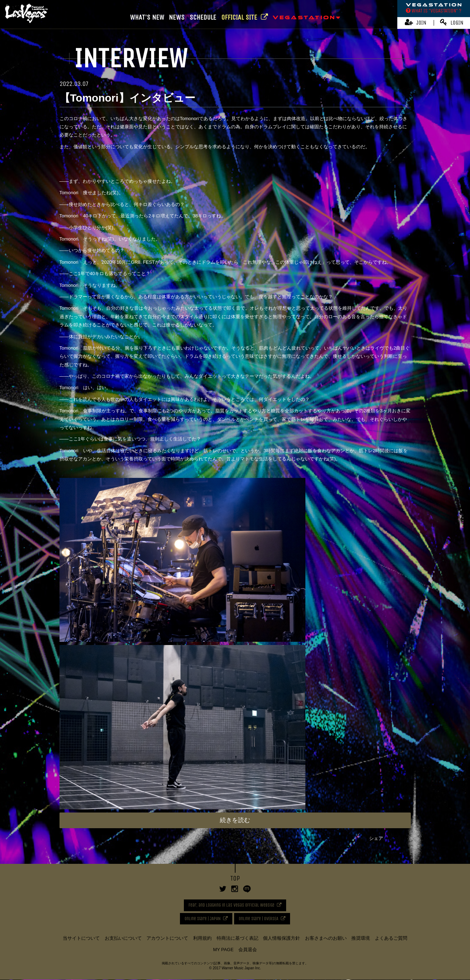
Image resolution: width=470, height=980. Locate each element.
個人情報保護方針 (282, 938)
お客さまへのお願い (326, 938)
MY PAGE (223, 950)
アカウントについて (167, 938)
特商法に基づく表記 (237, 938)
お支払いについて (123, 938)
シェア (376, 838)
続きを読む (235, 820)
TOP (235, 878)
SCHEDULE (203, 17)
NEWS (177, 17)
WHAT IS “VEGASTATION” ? (434, 11)
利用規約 (202, 938)
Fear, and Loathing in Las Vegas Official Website (231, 905)
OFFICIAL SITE (245, 17)
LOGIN (452, 22)
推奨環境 (361, 938)
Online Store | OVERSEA (259, 919)
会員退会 (248, 950)
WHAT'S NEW (147, 17)
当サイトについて (81, 938)
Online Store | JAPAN (202, 919)
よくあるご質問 (391, 938)
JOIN (416, 22)
